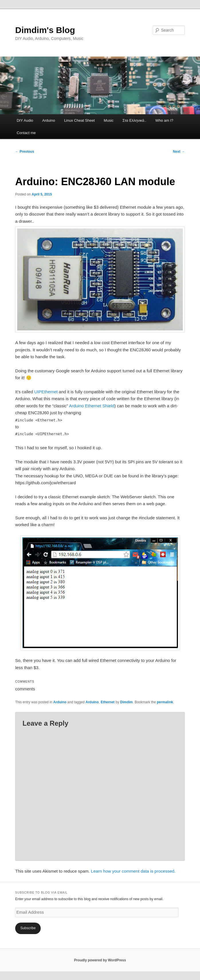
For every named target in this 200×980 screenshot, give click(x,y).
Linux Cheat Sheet (80, 120)
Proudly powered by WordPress (100, 960)
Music (109, 120)
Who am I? (164, 120)
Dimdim (126, 702)
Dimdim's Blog (45, 30)
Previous (25, 152)
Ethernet (108, 702)
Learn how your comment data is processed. (133, 871)
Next (179, 152)
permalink (165, 702)
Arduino (49, 120)
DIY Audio (25, 120)
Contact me (26, 133)
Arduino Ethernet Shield (92, 406)
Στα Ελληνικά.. (135, 120)
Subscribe (28, 928)
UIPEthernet (46, 392)
